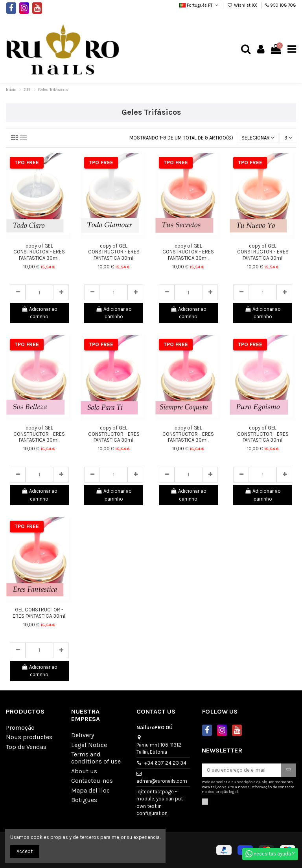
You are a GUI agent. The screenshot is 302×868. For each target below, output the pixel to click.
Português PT (199, 5)
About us (84, 771)
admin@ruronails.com (162, 781)
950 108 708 (283, 5)
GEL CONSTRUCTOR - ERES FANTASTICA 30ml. (39, 613)
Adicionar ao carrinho (39, 313)
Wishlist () (243, 5)
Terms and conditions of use (96, 758)
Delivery (83, 735)
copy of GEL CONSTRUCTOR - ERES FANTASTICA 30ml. (39, 252)
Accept (25, 851)
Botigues (84, 800)
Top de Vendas (26, 747)
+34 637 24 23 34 (165, 763)
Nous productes (29, 737)
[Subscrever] (288, 770)
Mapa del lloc (90, 791)
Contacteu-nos (92, 781)
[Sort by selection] (258, 138)
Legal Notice (89, 745)
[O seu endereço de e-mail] (241, 770)
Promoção (20, 728)
